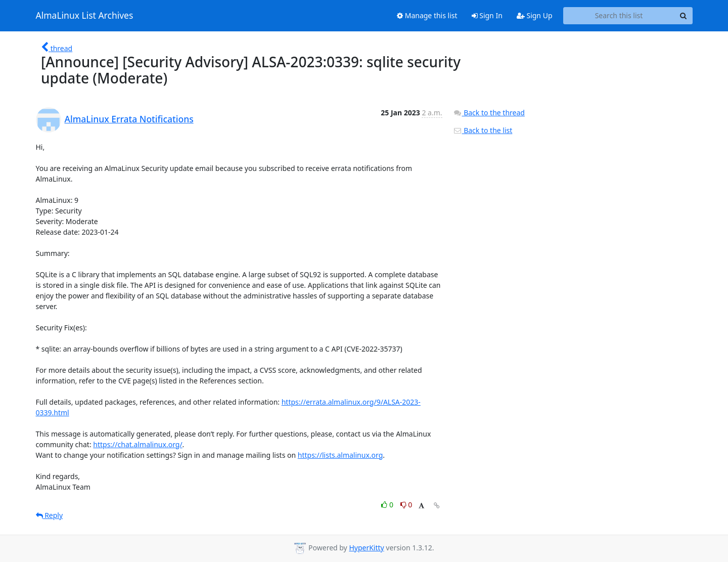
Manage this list (427, 15)
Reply (50, 515)
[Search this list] (619, 16)
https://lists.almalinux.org (340, 455)
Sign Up (535, 15)
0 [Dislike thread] (406, 505)
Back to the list (483, 130)
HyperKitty (366, 548)
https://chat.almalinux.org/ (138, 444)
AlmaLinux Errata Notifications (129, 119)
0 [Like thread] (388, 505)
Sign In (487, 15)
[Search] (684, 16)
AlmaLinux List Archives (85, 16)
